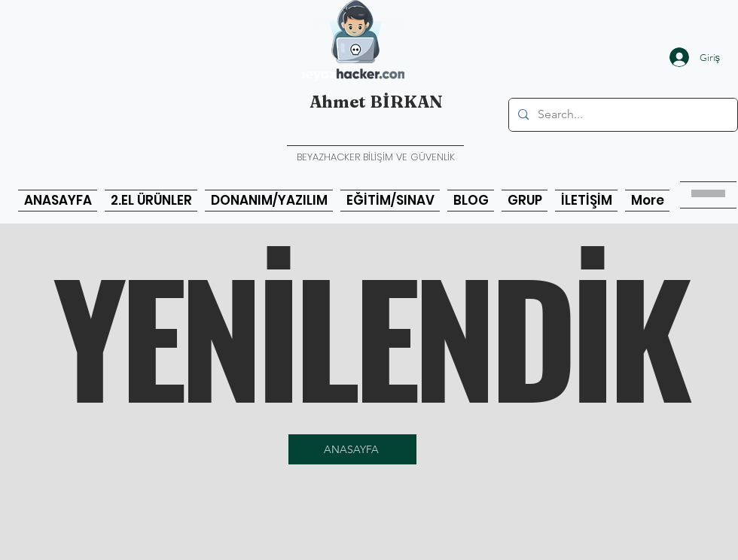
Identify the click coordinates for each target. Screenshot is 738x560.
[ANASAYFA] (352, 449)
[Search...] (622, 115)
